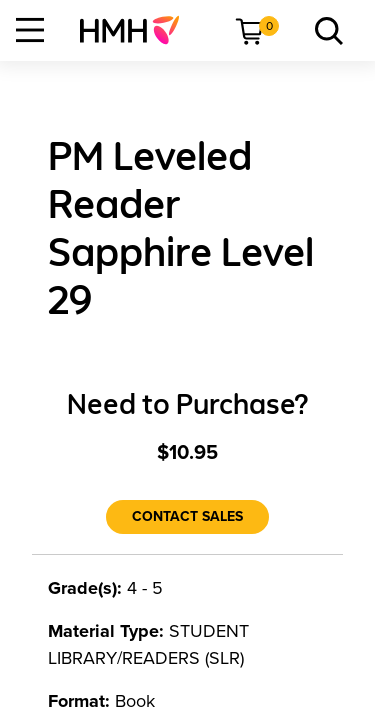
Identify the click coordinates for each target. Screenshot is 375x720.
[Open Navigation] (30, 30)
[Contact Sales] (187, 517)
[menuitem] (137, 30)
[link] (137, 30)
